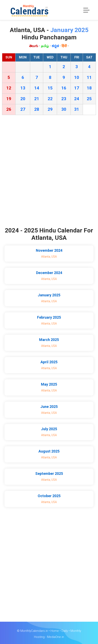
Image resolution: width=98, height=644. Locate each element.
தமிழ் (45, 46)
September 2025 (49, 474)
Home (55, 631)
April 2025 (49, 362)
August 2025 (49, 451)
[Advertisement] (49, 172)
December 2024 (49, 273)
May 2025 (49, 384)
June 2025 (49, 407)
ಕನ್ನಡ (55, 46)
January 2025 (49, 295)
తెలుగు (34, 46)
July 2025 (49, 429)
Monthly (76, 631)
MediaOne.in (56, 637)
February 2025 (49, 317)
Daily (65, 631)
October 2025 (49, 496)
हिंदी (64, 46)
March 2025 (49, 340)
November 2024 (49, 250)
